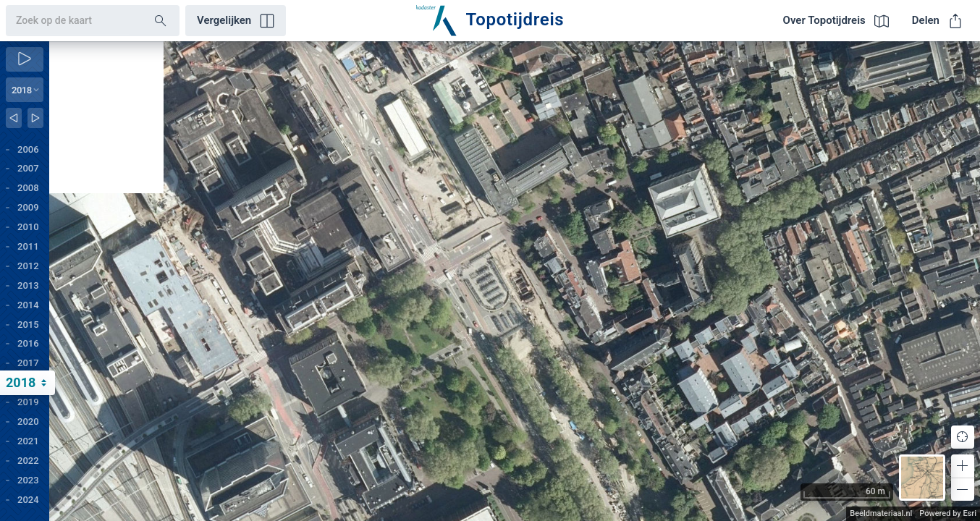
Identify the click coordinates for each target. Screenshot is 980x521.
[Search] (161, 21)
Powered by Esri (948, 513)
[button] (963, 466)
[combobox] (68, 21)
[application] (515, 281)
